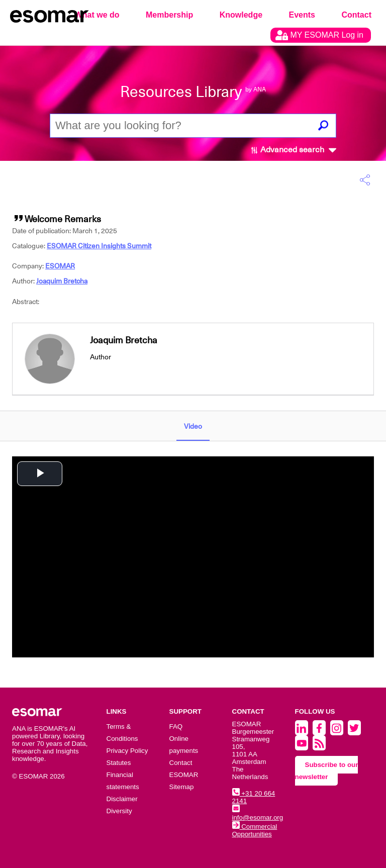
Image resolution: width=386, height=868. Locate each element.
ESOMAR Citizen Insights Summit (99, 246)
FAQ (176, 727)
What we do (97, 15)
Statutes (119, 763)
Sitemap (182, 787)
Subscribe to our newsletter (327, 771)
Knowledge (241, 15)
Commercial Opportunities (255, 830)
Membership (169, 15)
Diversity (119, 811)
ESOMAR (60, 266)
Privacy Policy (127, 751)
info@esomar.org (258, 814)
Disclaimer (122, 799)
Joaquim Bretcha (62, 281)
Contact (356, 15)
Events (302, 15)
